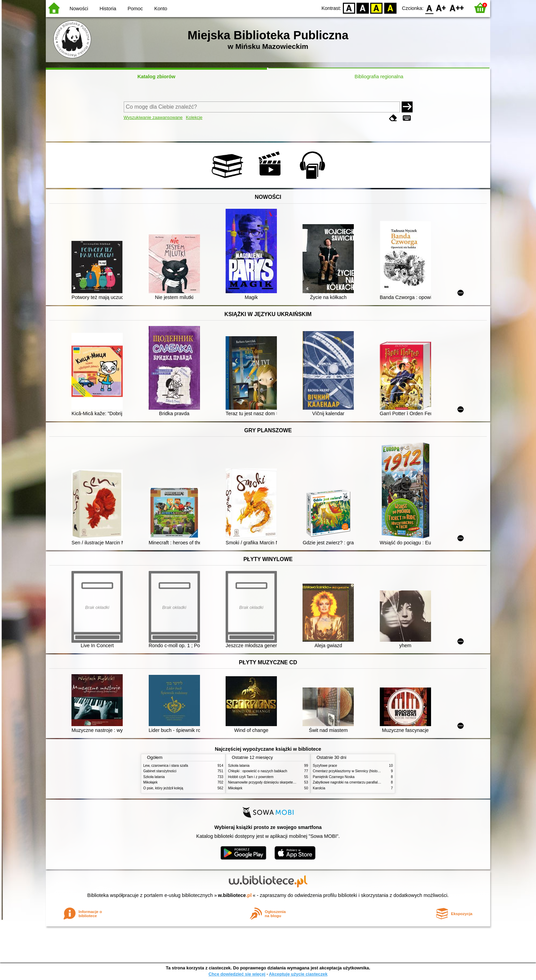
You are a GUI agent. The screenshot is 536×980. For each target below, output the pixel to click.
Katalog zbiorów (156, 77)
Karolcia (319, 788)
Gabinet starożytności (160, 771)
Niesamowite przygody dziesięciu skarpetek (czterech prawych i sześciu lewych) (289, 782)
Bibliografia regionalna (379, 77)
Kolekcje (194, 117)
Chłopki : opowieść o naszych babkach (258, 771)
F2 (457, 8)
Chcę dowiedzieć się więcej (237, 974)
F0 (429, 8)
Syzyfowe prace (325, 766)
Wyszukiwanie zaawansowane (153, 117)
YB (377, 8)
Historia (108, 9)
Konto (161, 9)
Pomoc (135, 9)
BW (363, 8)
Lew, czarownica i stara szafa (166, 766)
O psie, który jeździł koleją (163, 788)
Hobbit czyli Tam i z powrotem (251, 777)
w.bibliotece (235, 895)
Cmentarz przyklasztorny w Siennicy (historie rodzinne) (355, 771)
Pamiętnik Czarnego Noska (334, 777)
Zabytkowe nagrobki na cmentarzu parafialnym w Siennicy (357, 782)
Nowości (79, 9)
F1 (441, 8)
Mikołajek (150, 782)
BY (390, 8)
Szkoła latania (154, 777)
